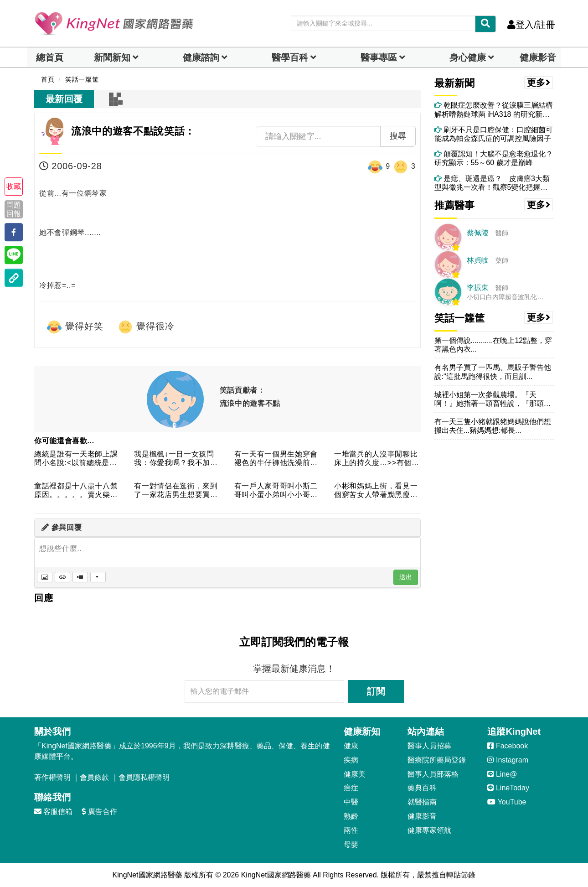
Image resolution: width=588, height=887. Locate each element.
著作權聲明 (52, 777)
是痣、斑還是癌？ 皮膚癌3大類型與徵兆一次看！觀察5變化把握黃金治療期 (492, 183)
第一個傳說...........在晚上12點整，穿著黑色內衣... (493, 345)
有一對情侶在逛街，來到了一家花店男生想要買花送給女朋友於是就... (176, 491)
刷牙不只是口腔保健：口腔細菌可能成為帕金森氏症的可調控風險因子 (494, 134)
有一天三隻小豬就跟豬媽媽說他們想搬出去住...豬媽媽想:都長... (493, 426)
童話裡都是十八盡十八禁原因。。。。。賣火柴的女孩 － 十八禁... (76, 491)
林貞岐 (478, 260)
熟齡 (351, 816)
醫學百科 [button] (290, 57)
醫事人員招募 (429, 746)
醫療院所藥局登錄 (437, 760)
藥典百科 (422, 788)
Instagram (508, 760)
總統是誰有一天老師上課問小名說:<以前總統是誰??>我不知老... (76, 459)
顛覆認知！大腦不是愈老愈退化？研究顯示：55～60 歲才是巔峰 (494, 158)
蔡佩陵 (478, 233)
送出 (406, 577)
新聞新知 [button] (112, 57)
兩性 (351, 830)
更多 (539, 83)
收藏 (14, 186)
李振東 (478, 288)
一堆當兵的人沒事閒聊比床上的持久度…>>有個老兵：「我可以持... (377, 459)
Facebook (508, 746)
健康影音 (538, 57)
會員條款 (94, 777)
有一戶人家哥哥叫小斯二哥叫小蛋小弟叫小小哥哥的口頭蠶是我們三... (276, 491)
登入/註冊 (531, 25)
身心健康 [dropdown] (468, 57)
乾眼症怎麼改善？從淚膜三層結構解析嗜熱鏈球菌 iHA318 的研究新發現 (494, 110)
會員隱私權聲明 (144, 777)
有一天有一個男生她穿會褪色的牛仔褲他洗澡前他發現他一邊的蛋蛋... (276, 459)
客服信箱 (53, 812)
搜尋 (398, 136)
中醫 (351, 802)
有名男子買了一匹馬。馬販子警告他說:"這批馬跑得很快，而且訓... (493, 372)
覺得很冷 (146, 327)
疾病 (351, 760)
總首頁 (50, 57)
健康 (351, 746)
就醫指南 (422, 802)
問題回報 (14, 209)
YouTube (507, 802)
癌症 (351, 788)
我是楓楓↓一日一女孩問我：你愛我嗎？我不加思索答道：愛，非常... (176, 459)
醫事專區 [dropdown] (379, 57)
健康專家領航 (429, 830)
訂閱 (376, 691)
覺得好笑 (75, 327)
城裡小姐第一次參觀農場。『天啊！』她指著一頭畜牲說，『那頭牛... (489, 399)
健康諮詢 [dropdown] (201, 57)
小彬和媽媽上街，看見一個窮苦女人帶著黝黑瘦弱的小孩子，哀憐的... (376, 491)
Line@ (502, 774)
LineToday (508, 788)
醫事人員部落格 (433, 774)
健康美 (355, 774)
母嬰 (351, 844)
